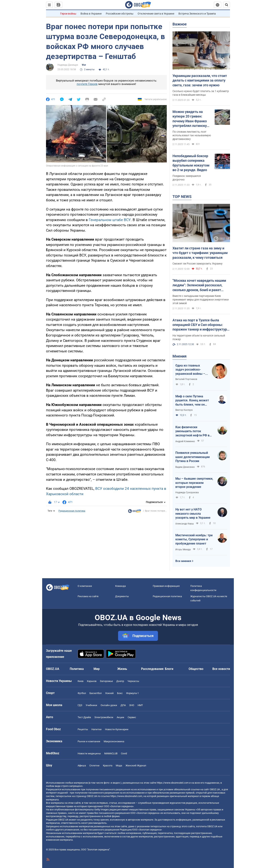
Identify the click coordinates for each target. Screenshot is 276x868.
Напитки (97, 729)
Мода (119, 766)
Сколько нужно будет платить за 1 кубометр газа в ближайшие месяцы (201, 93)
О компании (85, 586)
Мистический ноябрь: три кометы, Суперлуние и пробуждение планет (194, 539)
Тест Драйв (84, 717)
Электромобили (104, 717)
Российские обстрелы (120, 14)
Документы (122, 596)
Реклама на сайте (88, 596)
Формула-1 (132, 693)
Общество (196, 669)
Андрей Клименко (185, 441)
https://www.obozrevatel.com (173, 783)
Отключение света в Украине (156, 14)
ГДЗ (80, 705)
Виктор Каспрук (184, 410)
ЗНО (132, 705)
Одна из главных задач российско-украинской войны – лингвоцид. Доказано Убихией (191, 370)
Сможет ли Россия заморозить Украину (198, 264)
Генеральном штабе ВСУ (110, 220)
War (84, 65)
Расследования (152, 669)
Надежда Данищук (68, 65)
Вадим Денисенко (185, 467)
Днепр (120, 681)
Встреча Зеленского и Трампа (197, 14)
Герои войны (68, 14)
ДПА (123, 705)
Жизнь (122, 669)
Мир (97, 669)
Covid (124, 753)
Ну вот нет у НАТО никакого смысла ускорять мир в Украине (193, 514)
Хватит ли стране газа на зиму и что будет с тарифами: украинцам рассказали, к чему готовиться (200, 253)
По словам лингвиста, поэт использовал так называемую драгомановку (192, 135)
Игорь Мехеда (183, 550)
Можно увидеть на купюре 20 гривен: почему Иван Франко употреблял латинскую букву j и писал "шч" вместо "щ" (191, 119)
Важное (180, 24)
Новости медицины (89, 753)
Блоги (169, 669)
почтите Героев (87, 84)
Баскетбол (96, 693)
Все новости (221, 669)
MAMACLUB (111, 753)
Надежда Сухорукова (187, 492)
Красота (108, 766)
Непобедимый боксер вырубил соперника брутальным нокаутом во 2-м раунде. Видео (191, 163)
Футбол (82, 693)
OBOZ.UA (215, 789)
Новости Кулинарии (117, 729)
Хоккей (109, 693)
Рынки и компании (89, 741)
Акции (120, 717)
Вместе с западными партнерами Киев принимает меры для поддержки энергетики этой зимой (201, 300)
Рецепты (83, 729)
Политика (77, 669)
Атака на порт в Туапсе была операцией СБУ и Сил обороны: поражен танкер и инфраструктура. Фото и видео (201, 325)
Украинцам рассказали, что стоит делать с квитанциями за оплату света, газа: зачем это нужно (200, 80)
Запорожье (106, 681)
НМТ (140, 705)
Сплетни (94, 766)
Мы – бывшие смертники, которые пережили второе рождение (194, 483)
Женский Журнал (136, 766)
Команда (120, 586)
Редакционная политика (72, 511)
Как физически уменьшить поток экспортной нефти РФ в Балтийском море (192, 431)
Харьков (92, 681)
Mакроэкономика (114, 741)
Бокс (120, 693)
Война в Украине (91, 14)
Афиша (82, 766)
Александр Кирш (185, 524)
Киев (80, 681)
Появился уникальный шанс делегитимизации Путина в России (193, 457)
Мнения (179, 356)
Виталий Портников (186, 379)
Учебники (91, 705)
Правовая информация (166, 586)
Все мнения (183, 561)
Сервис (132, 717)
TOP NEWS (182, 197)
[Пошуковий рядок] (227, 5)
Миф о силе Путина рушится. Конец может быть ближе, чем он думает (192, 401)
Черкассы (133, 681)
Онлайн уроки (109, 705)
